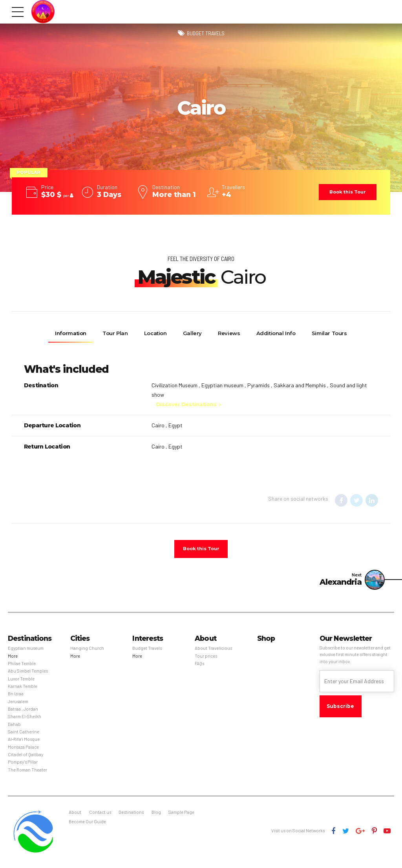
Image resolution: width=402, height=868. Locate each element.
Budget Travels (206, 34)
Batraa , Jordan (23, 711)
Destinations (131, 814)
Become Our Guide (87, 824)
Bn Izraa (16, 696)
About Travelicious (213, 650)
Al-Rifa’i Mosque (24, 741)
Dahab (14, 726)
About (75, 814)
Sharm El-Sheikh (25, 719)
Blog (156, 814)
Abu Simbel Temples (28, 673)
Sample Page (181, 814)
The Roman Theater (27, 772)
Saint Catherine (24, 734)
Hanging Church (87, 650)
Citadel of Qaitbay (26, 757)
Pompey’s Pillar (23, 764)
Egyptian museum (26, 650)
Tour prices (206, 658)
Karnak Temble (23, 688)
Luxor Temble (21, 681)
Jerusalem (18, 703)
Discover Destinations (186, 404)
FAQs (199, 666)
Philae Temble (22, 666)
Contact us (100, 814)
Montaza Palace (23, 749)
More (13, 658)
